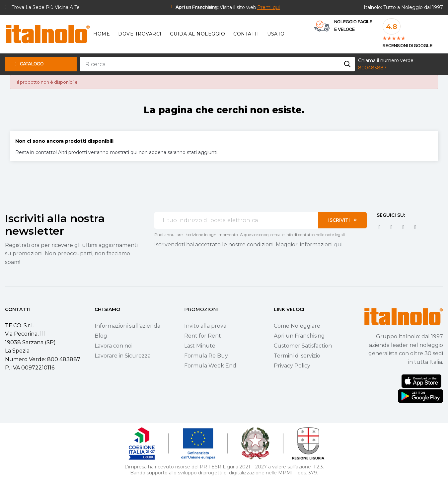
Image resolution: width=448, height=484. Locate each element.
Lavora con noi (113, 346)
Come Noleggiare (297, 326)
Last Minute (200, 346)
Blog (101, 336)
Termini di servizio (297, 356)
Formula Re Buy (206, 356)
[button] (268, 7)
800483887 (372, 68)
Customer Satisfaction (303, 346)
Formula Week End (210, 366)
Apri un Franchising (299, 336)
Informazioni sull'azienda (127, 326)
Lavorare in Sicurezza (123, 356)
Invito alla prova (205, 326)
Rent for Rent (203, 336)
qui (338, 244)
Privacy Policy (292, 366)
